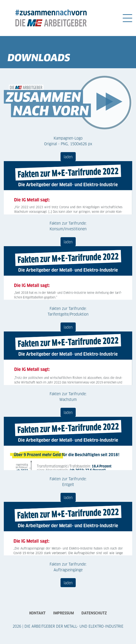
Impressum (63, 613)
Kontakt (37, 613)
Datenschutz (94, 613)
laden (68, 157)
